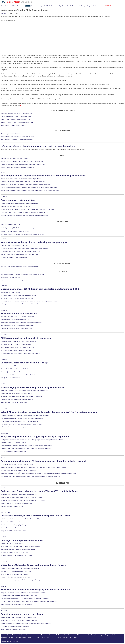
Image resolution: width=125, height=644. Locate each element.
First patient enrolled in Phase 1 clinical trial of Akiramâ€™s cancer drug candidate (25, 599)
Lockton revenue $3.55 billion (9, 366)
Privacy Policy (46, 637)
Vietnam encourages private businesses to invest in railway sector (20, 203)
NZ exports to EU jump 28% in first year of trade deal (16, 350)
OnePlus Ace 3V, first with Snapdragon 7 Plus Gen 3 (16, 571)
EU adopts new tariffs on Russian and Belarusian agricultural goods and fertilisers (24, 249)
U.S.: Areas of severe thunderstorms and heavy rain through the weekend (38, 146)
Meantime (101, 6)
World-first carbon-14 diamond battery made (13, 629)
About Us (31, 637)
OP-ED (3, 384)
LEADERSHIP (5, 433)
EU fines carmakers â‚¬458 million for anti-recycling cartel (17, 464)
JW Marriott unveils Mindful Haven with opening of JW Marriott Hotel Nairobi (23, 500)
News (2, 6)
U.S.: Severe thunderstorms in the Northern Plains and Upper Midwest (21, 179)
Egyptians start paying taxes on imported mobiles (15, 231)
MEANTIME (4, 611)
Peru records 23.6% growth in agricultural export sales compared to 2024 (22, 424)
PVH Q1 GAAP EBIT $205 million (10, 378)
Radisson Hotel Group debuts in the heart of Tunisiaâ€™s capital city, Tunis (39, 491)
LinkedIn (66, 637)
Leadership (58, 6)
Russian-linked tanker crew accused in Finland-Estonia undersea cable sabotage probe (26, 185)
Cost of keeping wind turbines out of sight (22, 614)
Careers (27, 6)
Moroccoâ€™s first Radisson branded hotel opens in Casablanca (20, 494)
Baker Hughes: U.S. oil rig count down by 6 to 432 (15, 158)
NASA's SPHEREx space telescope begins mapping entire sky (19, 620)
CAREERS (4, 310)
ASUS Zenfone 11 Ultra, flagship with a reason (14, 574)
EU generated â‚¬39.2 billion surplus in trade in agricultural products (20, 353)
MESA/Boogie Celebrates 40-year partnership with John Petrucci (34, 565)
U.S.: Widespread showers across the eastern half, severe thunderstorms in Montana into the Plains (30, 191)
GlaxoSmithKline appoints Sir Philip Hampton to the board (17, 137)
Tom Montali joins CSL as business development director (17, 326)
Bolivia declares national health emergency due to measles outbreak (35, 590)
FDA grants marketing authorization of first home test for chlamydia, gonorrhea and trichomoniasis (29, 602)
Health (95, 6)
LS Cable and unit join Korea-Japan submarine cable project (18, 295)
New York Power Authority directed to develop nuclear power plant (35, 242)
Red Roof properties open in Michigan (12, 506)
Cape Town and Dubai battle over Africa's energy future (17, 399)
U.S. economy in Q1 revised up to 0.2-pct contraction (16, 344)
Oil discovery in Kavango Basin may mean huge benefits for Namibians (21, 396)
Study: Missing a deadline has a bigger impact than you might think (35, 437)
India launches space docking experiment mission (15, 626)
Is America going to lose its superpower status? (14, 402)
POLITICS (4, 239)
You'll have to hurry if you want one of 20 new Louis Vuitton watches (20, 546)
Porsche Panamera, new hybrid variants (12, 528)
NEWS (3, 172)
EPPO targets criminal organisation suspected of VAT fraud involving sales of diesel (43, 176)
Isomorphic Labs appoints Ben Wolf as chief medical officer (18, 317)
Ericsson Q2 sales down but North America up (24, 363)
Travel (69, 6)
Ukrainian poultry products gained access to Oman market (18, 167)
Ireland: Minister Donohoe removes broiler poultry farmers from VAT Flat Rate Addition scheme (49, 412)
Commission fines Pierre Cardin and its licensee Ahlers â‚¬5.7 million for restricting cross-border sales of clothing (33, 467)
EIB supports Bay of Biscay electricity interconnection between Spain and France (24, 212)
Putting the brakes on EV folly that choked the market (16, 394)
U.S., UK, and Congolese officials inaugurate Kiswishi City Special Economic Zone (25, 215)
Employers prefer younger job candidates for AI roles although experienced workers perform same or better (32, 440)
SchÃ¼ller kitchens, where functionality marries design (17, 555)
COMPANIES (5, 286)
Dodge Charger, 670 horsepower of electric (13, 531)
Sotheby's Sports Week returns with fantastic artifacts (16, 503)
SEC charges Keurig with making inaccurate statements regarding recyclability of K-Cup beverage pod (30, 476)
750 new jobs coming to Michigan (10, 278)
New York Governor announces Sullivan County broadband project (20, 254)
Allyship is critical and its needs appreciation (14, 452)
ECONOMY (4, 335)
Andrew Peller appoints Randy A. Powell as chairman (16, 117)
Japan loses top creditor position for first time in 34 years (17, 347)
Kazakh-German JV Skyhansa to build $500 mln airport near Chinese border (23, 164)
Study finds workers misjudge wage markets (13, 443)
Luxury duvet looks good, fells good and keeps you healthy (18, 549)
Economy (34, 6)
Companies (20, 6)
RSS (54, 637)
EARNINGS (4, 359)
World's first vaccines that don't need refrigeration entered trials (19, 596)
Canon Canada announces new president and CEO (16, 120)
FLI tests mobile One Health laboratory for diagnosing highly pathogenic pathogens (25, 415)
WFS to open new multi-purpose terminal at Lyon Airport (17, 281)
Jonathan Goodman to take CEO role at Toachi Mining (16, 114)
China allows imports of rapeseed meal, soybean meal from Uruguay (21, 427)
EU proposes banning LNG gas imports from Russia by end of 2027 (20, 251)
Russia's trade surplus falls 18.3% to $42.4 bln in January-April (19, 341)
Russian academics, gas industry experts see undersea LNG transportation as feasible (26, 623)
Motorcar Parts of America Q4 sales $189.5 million (15, 369)
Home (3, 635)
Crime (64, 6)
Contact (38, 637)
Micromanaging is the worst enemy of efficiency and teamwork (33, 387)
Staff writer (5, 13)
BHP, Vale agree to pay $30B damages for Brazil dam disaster (19, 470)
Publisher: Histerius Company (10, 641)
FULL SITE (74, 637)
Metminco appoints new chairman (10, 134)
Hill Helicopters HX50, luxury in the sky (12, 522)
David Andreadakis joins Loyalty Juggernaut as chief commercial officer (21, 323)
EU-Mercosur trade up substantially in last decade (26, 338)
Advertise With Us (21, 637)
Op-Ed (46, 6)
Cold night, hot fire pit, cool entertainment (22, 540)
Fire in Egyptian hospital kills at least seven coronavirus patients (19, 228)
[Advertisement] (14, 32)
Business (8, 6)
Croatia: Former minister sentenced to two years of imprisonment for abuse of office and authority (29, 188)
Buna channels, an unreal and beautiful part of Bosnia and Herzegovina (21, 497)
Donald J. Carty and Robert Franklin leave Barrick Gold (17, 123)
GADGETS (4, 562)
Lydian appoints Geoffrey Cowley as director (13, 126)
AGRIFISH (4, 409)
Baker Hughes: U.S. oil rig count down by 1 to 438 (15, 206)
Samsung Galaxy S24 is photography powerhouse (15, 577)
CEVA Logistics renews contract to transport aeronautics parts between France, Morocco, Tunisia (29, 301)
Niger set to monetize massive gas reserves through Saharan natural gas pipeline (24, 391)
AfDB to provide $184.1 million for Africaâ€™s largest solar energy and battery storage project (28, 209)
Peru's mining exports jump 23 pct (18, 200)
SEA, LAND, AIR (6, 512)
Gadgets (89, 6)
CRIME (3, 458)
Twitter (59, 637)
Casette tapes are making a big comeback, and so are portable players (21, 580)
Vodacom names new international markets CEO (15, 320)
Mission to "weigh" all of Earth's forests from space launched (18, 617)
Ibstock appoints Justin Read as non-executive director (17, 140)
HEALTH (3, 586)
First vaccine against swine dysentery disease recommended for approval (22, 418)
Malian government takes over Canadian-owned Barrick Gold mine (20, 304)
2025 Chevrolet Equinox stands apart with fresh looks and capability (20, 519)
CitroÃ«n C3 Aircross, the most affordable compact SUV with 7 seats (36, 516)
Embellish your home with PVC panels (12, 544)
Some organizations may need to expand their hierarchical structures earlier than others (26, 446)
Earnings (40, 6)
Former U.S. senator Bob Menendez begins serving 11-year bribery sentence (23, 182)
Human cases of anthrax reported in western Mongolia (16, 605)
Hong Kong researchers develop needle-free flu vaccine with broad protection (23, 593)
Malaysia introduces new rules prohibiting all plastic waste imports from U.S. (23, 161)
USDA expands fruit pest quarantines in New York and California (19, 421)
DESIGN (3, 537)
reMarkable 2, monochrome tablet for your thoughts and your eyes (20, 568)
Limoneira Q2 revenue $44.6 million (11, 372)
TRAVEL (3, 488)
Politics (14, 6)
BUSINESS (4, 197)
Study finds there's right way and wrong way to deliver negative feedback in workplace (26, 449)
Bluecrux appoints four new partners (19, 314)
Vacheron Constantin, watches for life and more (14, 552)
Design (83, 6)
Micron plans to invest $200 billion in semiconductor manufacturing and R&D (23, 234)
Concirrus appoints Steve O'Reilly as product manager (16, 329)
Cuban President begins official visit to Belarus (14, 246)
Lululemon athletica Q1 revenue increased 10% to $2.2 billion (18, 375)
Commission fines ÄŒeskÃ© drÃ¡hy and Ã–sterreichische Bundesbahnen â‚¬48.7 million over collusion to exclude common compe (39, 473)
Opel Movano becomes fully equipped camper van (15, 525)
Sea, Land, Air (76, 6)
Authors (11, 637)
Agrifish (51, 6)
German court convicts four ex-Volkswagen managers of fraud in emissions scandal (43, 461)
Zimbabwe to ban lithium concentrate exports (14, 257)
